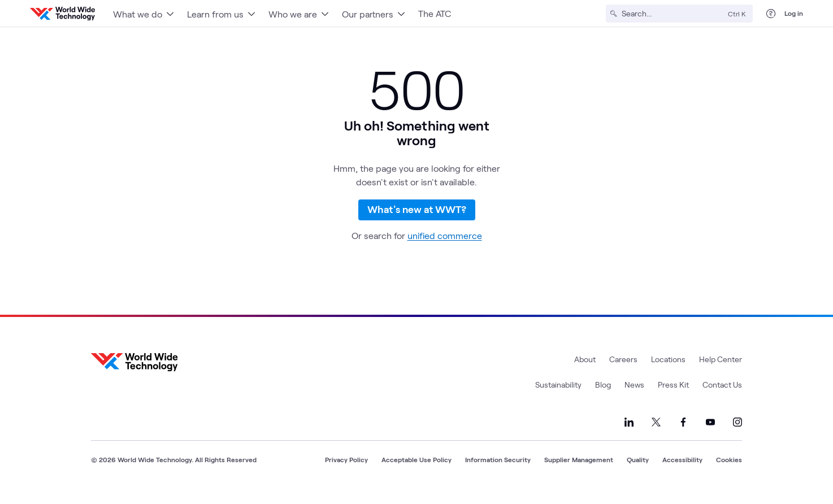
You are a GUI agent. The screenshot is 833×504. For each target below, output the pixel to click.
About (585, 372)
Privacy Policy (346, 472)
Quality (638, 472)
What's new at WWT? (417, 216)
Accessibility (682, 472)
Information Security (498, 472)
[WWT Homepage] (62, 14)
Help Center (721, 372)
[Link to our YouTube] (710, 435)
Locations (668, 372)
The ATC (435, 13)
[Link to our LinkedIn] (629, 435)
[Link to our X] (656, 435)
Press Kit (673, 397)
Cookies (729, 472)
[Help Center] (771, 14)
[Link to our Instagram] (737, 435)
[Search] (673, 14)
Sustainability (558, 397)
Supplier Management (579, 472)
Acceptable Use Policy (416, 472)
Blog (603, 397)
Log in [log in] (794, 13)
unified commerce (445, 248)
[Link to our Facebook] (683, 435)
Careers (623, 372)
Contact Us (722, 397)
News (634, 397)
